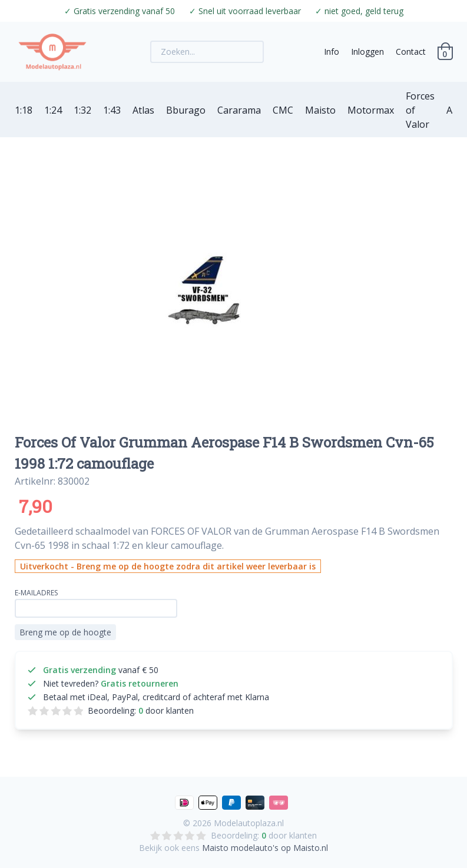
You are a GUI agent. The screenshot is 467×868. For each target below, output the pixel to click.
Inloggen (367, 52)
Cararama (239, 110)
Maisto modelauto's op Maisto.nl (265, 848)
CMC (283, 110)
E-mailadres (36, 593)
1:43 (112, 110)
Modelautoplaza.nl (249, 823)
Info (332, 52)
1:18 (24, 110)
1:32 (82, 110)
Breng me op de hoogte (65, 632)
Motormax (371, 110)
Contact (411, 52)
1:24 (53, 110)
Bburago (186, 110)
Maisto (320, 110)
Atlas (143, 110)
